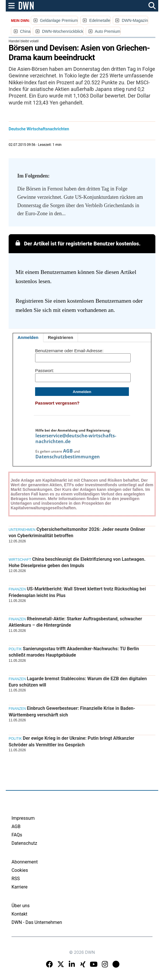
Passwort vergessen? (57, 403)
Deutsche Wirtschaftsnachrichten (39, 129)
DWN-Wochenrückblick (63, 31)
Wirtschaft (20, 560)
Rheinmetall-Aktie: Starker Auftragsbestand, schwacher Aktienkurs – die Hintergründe (75, 622)
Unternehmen (22, 530)
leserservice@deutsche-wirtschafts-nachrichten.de (76, 438)
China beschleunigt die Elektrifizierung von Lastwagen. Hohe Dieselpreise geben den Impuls (77, 562)
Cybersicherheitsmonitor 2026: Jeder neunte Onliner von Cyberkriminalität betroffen (77, 532)
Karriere (20, 887)
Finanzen (17, 589)
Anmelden (28, 337)
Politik (15, 649)
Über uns (21, 906)
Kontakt (19, 914)
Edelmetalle (100, 20)
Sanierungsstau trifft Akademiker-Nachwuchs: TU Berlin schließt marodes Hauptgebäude (74, 652)
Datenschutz (24, 843)
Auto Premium (107, 31)
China (25, 31)
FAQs (17, 835)
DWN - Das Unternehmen (37, 922)
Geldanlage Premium (59, 20)
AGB (68, 451)
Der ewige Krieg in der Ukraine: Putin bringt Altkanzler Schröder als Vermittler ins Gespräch (71, 741)
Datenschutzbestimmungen (68, 457)
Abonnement (25, 862)
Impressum (23, 818)
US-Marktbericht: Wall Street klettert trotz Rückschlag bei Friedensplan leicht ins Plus (77, 592)
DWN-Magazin (135, 20)
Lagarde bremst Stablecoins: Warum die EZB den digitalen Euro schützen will (78, 682)
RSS (16, 879)
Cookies (20, 870)
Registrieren (61, 337)
